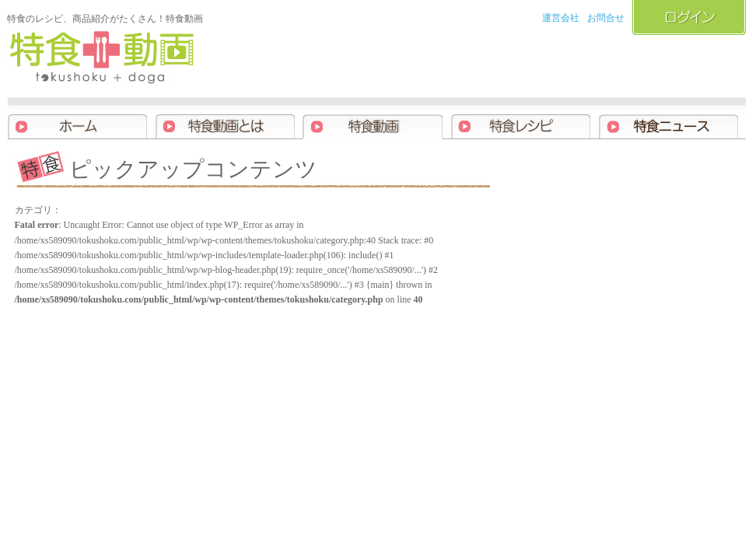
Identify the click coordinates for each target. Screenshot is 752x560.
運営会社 (561, 18)
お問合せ (606, 18)
